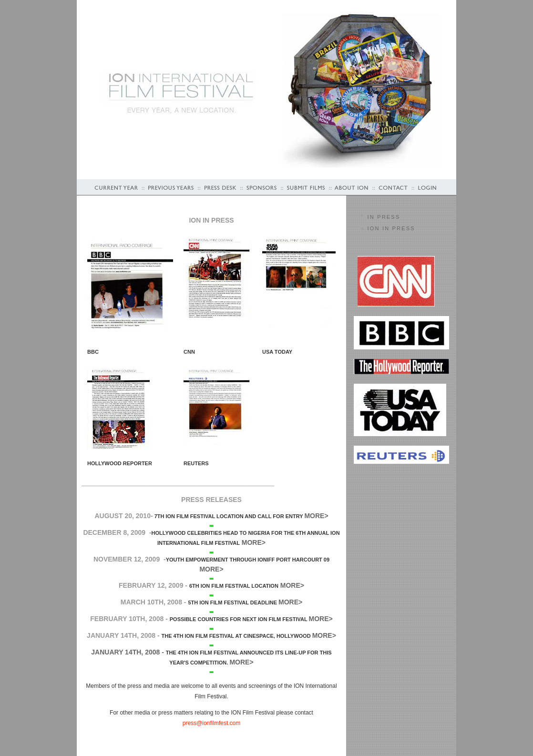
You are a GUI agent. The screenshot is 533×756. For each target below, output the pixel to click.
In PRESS (384, 217)
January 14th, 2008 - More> (211, 654)
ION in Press (391, 228)
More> (321, 619)
